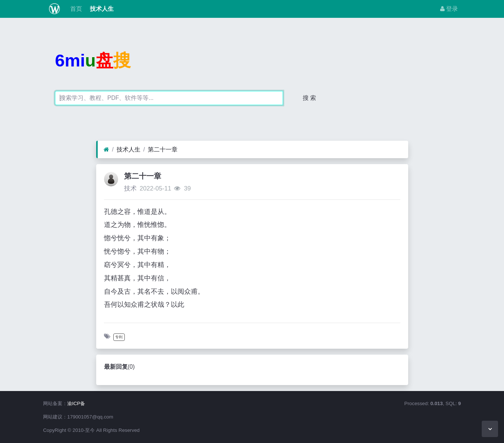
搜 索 (309, 98)
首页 (75, 9)
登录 (449, 9)
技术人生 (101, 9)
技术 (130, 188)
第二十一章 (163, 149)
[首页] (106, 150)
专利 (119, 337)
